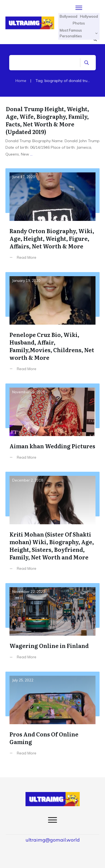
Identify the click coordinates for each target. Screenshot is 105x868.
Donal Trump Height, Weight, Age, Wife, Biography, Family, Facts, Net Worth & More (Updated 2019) (47, 120)
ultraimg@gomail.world (53, 840)
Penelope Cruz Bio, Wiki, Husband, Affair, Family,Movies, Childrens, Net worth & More (52, 326)
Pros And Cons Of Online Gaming (52, 718)
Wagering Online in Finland (52, 625)
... (31, 154)
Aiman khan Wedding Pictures (52, 426)
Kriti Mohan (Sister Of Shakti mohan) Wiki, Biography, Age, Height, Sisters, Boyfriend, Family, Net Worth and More (52, 525)
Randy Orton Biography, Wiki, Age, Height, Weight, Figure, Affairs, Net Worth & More (52, 218)
